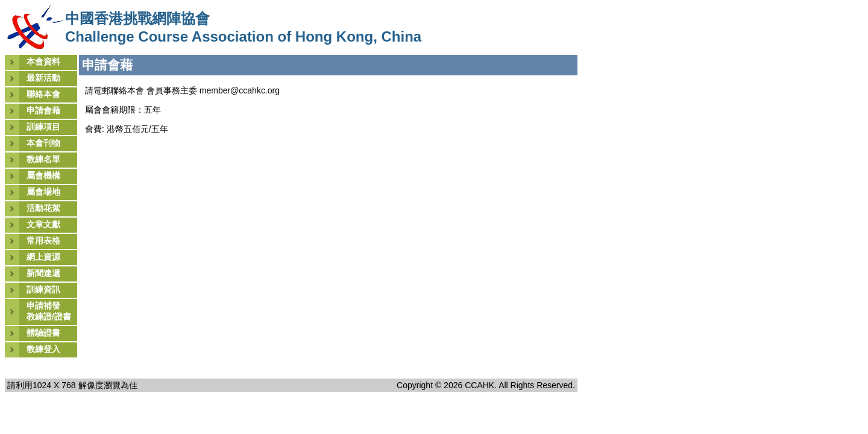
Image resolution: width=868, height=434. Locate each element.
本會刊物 (43, 143)
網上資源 (43, 257)
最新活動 (43, 78)
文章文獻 (43, 224)
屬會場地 (43, 192)
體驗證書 (43, 333)
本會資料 (43, 61)
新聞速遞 (43, 273)
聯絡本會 (43, 94)
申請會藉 (43, 110)
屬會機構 (43, 175)
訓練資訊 (43, 289)
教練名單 (43, 159)
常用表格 (43, 241)
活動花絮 (43, 208)
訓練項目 (43, 127)
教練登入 (43, 349)
